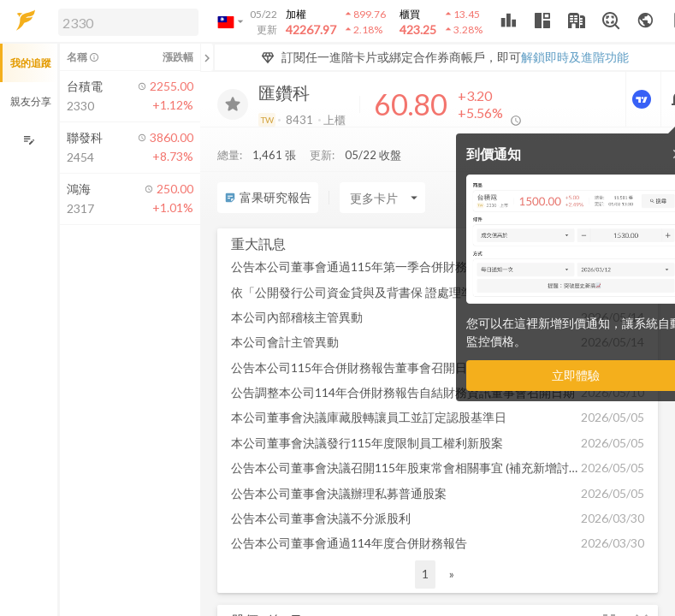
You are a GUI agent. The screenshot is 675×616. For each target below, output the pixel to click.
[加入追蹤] (233, 104)
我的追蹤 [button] (31, 63)
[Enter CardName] (382, 198)
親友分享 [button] (31, 101)
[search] (128, 22)
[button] (125, 21)
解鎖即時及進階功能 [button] (575, 57)
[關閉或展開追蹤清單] (207, 57)
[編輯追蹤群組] (29, 140)
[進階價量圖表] (643, 99)
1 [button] (425, 574)
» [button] (452, 574)
